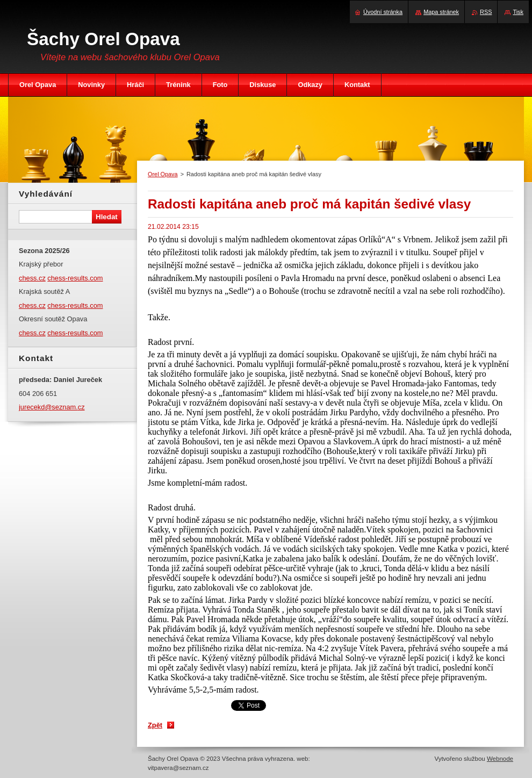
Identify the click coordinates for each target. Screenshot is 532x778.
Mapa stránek (441, 12)
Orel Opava (163, 174)
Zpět (155, 725)
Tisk (518, 12)
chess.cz (32, 278)
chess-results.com (75, 278)
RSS (486, 12)
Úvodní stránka (383, 12)
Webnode (500, 759)
